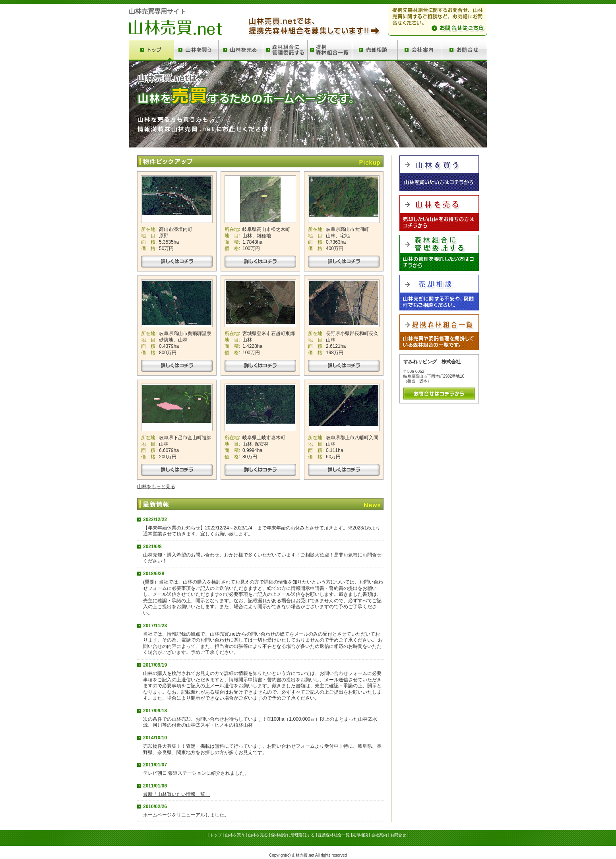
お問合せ (398, 835)
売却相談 (360, 835)
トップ (216, 835)
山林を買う (235, 835)
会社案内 (379, 835)
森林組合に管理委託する (293, 835)
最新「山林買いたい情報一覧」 (176, 794)
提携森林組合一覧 (334, 835)
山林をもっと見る (156, 487)
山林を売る (258, 835)
